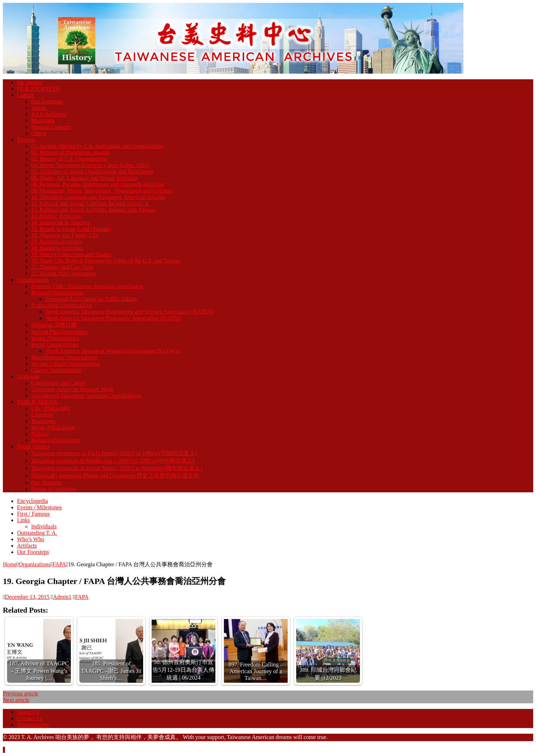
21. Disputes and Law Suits (62, 267)
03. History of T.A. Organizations (69, 159)
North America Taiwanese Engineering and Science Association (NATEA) (129, 312)
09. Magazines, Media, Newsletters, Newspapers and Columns (102, 191)
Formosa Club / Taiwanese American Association (87, 286)
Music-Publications (53, 427)
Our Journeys (46, 483)
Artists (39, 108)
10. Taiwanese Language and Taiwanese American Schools (98, 197)
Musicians (43, 121)
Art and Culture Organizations (66, 364)
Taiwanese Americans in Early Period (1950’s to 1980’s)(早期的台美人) (114, 453)
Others (39, 133)
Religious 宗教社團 (54, 325)
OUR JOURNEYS (38, 89)
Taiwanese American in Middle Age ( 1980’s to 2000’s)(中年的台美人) (113, 461)
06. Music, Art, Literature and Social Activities (84, 178)
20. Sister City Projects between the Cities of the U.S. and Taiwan (106, 261)
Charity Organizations (56, 370)
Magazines (43, 421)
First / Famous (33, 514)
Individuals (44, 526)
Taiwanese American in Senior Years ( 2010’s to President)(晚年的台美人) (117, 468)
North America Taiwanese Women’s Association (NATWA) (113, 351)
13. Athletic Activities (56, 216)
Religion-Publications (56, 440)
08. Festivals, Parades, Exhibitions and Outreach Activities (98, 184)
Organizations (33, 280)
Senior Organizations (55, 338)
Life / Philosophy (51, 408)
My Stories (30, 82)
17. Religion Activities (57, 242)
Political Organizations (57, 293)
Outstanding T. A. (37, 533)
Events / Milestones (39, 507)
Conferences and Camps (59, 383)
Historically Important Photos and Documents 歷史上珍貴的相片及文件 (115, 476)
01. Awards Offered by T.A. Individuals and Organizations (97, 146)
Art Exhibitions (49, 114)
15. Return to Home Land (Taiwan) (71, 229)
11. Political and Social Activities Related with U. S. (91, 203)
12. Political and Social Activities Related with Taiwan (93, 210)
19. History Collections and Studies (71, 254)
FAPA (82, 597)
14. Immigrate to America (60, 222)
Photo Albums (33, 446)
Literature (42, 415)
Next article (16, 700)
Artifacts (27, 546)
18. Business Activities (57, 248)
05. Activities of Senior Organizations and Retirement (92, 171)
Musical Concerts (51, 127)
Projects (26, 140)
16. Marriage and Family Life (65, 235)
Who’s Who (31, 539)
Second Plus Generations (60, 332)
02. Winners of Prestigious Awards (70, 152)
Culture (26, 95)
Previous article (21, 694)
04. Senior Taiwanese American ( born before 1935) (90, 165)
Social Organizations (55, 345)
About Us (28, 712)
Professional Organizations (62, 305)
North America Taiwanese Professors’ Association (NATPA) (114, 318)
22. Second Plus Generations (64, 273)
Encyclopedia (32, 501)
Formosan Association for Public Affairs (91, 299)
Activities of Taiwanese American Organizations (86, 396)
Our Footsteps (47, 101)
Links (23, 520)
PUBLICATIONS (37, 402)
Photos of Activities (53, 489)
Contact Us (30, 718)
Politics (40, 434)
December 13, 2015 (27, 597)
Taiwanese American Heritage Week (72, 389)
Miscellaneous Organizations (64, 357)
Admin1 (62, 597)
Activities (28, 376)
